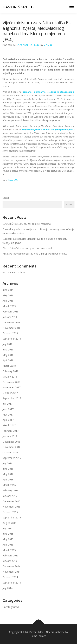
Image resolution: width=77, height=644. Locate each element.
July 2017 (8, 404)
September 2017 (12, 398)
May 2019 (8, 295)
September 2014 (12, 583)
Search (6, 198)
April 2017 (8, 420)
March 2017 (9, 425)
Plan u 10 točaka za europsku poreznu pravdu (28, 248)
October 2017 (10, 393)
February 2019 (11, 312)
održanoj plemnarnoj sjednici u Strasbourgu (48, 92)
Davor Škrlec (18, 7)
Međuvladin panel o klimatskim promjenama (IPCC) (48, 130)
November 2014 (12, 572)
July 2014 (8, 588)
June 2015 (8, 534)
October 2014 (10, 577)
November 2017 (12, 387)
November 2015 (12, 507)
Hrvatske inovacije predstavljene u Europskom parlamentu (35, 254)
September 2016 (12, 458)
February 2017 (11, 431)
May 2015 (8, 539)
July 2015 (8, 528)
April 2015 (8, 545)
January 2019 (10, 317)
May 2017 (8, 415)
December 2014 (11, 566)
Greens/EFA (13, 180)
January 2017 (10, 436)
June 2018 (8, 350)
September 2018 (12, 339)
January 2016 (10, 496)
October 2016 (10, 452)
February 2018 (11, 371)
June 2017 (8, 409)
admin (48, 45)
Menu (71, 6)
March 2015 (9, 550)
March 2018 (9, 366)
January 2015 (10, 561)
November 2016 (12, 447)
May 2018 (8, 355)
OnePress (51, 632)
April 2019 (8, 301)
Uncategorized (11, 607)
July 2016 (8, 463)
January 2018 (10, 377)
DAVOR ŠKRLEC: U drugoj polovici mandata (27, 224)
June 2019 (8, 290)
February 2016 (11, 490)
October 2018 (10, 333)
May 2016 (8, 474)
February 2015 (11, 555)
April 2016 (8, 480)
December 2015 (11, 501)
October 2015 (10, 512)
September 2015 (12, 517)
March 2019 (9, 306)
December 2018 (11, 322)
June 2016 (8, 469)
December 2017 (11, 382)
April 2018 (8, 360)
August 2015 (9, 523)
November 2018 (12, 328)
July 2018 (8, 344)
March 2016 (9, 485)
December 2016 (11, 442)
